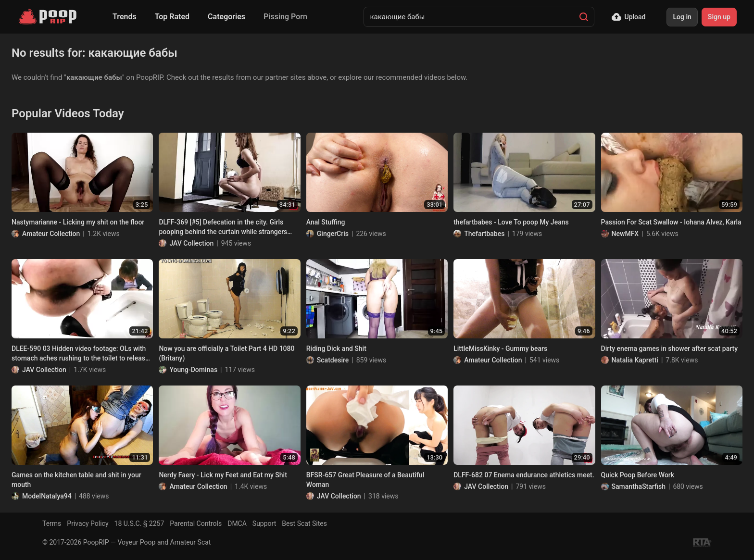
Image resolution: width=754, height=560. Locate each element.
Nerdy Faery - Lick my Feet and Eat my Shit (223, 475)
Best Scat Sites (304, 523)
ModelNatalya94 (47, 496)
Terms (52, 523)
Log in (682, 17)
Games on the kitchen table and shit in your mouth (76, 480)
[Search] (584, 17)
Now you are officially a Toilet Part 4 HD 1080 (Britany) (226, 353)
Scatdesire (333, 360)
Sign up (719, 17)
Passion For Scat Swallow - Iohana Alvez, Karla (671, 222)
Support (264, 523)
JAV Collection (191, 243)
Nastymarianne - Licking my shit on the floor (78, 222)
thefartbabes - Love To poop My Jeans (511, 222)
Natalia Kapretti (635, 360)
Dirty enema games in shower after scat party (669, 348)
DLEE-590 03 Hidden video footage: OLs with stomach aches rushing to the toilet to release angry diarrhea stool (80, 354)
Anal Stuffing (326, 222)
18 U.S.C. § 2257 (139, 523)
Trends (125, 17)
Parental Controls (196, 523)
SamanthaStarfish (639, 486)
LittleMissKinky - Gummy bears (500, 348)
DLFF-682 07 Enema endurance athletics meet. (524, 475)
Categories (226, 17)
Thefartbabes (484, 234)
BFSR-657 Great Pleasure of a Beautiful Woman (365, 480)
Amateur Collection (51, 234)
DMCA (237, 523)
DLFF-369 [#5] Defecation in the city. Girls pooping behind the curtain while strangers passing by (223, 227)
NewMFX (625, 234)
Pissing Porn (285, 17)
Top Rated (172, 17)
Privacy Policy (88, 523)
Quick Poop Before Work (638, 475)
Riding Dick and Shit (336, 348)
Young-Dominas (193, 370)
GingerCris (333, 234)
